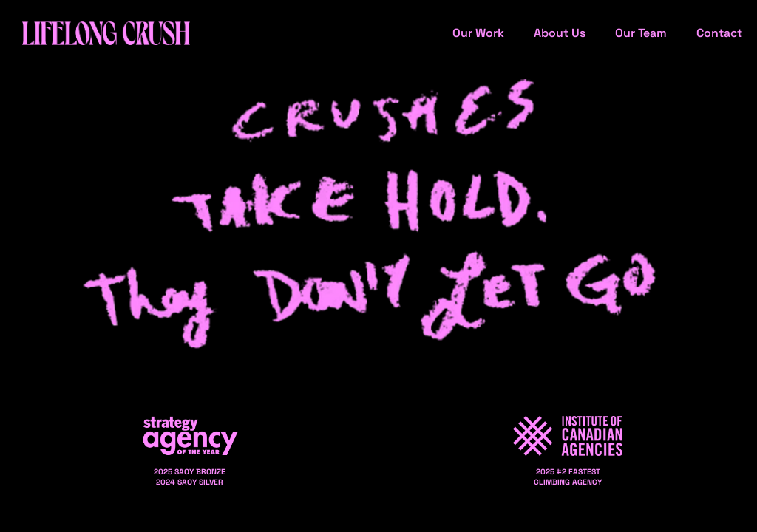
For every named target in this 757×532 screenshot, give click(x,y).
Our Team (641, 33)
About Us (560, 33)
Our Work (478, 33)
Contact (719, 33)
